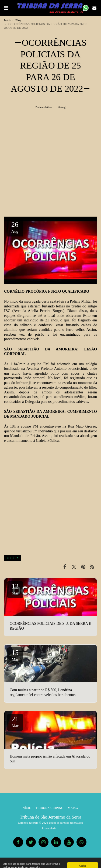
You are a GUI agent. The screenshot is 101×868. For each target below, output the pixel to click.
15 (15, 655)
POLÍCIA (13, 558)
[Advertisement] (50, 165)
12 (15, 589)
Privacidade (49, 828)
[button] (6, 8)
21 (15, 722)
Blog (18, 20)
